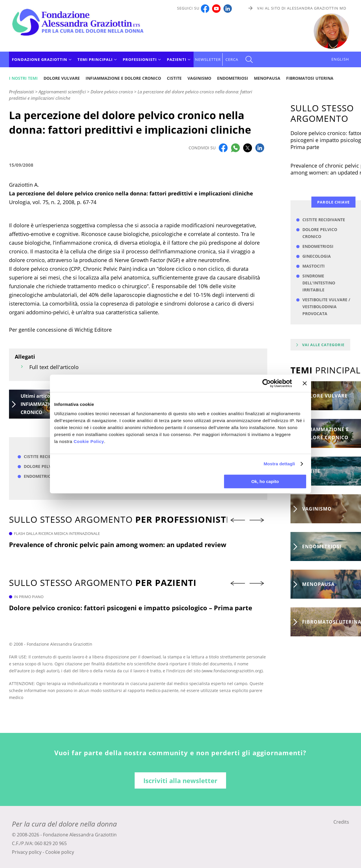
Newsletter (208, 59)
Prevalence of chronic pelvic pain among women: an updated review (118, 544)
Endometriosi (233, 78)
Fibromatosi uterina (310, 78)
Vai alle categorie (323, 345)
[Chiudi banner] (305, 383)
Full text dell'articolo (54, 367)
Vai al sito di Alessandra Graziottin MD (302, 8)
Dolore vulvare (62, 78)
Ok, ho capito (265, 481)
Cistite (174, 78)
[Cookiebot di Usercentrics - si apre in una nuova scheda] (267, 383)
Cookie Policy (89, 441)
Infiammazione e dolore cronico (123, 78)
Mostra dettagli (279, 464)
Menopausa (267, 78)
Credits (341, 822)
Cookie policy (60, 852)
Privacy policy (27, 852)
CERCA (232, 59)
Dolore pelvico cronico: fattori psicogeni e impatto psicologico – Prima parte (131, 608)
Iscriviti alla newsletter (180, 780)
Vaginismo (199, 78)
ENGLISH (340, 59)
